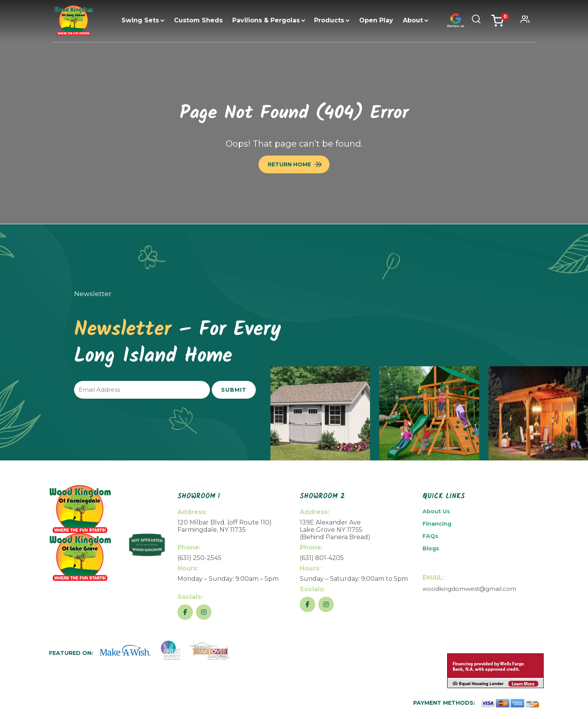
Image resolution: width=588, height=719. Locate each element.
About (413, 20)
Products (329, 20)
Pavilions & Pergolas (266, 20)
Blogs (431, 548)
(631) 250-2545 (199, 558)
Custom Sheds (198, 20)
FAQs (430, 536)
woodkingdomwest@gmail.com (469, 589)
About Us (436, 511)
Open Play (376, 20)
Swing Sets (140, 20)
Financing (437, 524)
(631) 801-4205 (322, 558)
